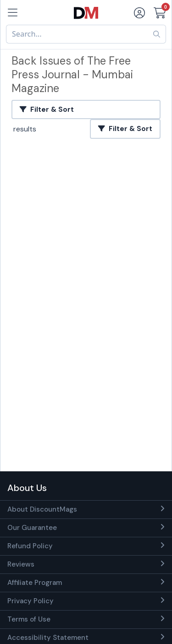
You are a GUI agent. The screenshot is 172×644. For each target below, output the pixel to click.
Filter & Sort (47, 109)
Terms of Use (29, 619)
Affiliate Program (35, 583)
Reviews (21, 564)
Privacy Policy (31, 601)
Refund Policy (30, 546)
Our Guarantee (32, 528)
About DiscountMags (42, 509)
